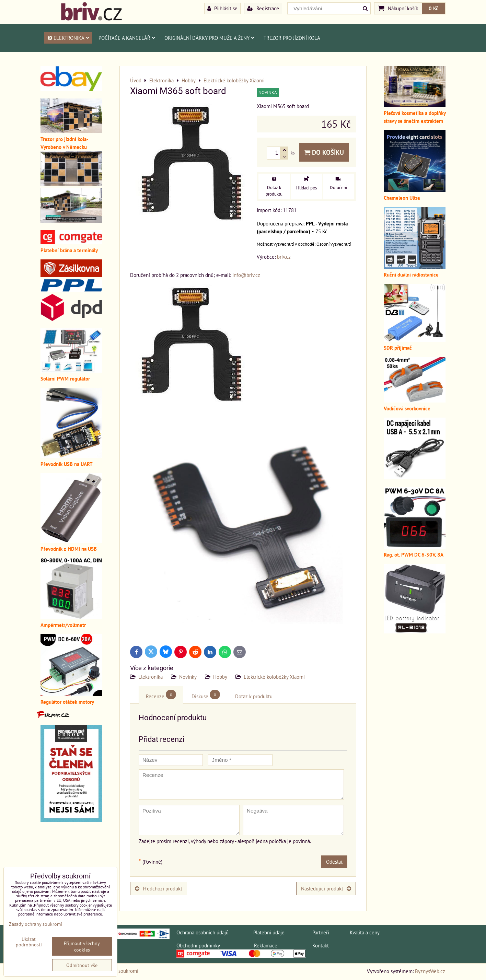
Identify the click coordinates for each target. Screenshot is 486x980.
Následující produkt (326, 888)
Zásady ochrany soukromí (36, 924)
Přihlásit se (222, 8)
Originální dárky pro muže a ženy (210, 38)
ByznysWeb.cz (430, 971)
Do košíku (324, 152)
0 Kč (433, 8)
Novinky (188, 677)
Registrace (263, 8)
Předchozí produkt (159, 888)
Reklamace (266, 945)
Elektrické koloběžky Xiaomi (274, 677)
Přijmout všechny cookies (82, 946)
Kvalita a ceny (365, 932)
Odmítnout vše (82, 965)
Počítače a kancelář (127, 38)
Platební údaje (269, 932)
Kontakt (321, 945)
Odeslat (334, 862)
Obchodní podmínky (198, 945)
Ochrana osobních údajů (202, 932)
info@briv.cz (246, 275)
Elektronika (68, 38)
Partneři (321, 932)
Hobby (220, 677)
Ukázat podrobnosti (29, 942)
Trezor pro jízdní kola (292, 38)
